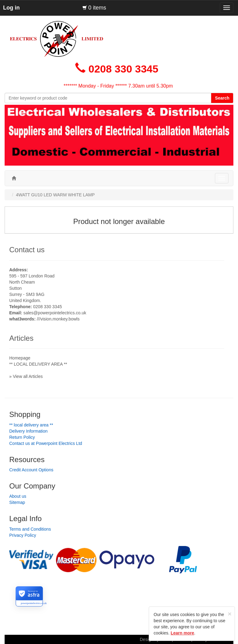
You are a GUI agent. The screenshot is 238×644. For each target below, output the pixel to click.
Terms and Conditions (30, 529)
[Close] (230, 614)
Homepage (20, 358)
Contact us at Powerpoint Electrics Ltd (46, 443)
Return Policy (22, 437)
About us (18, 496)
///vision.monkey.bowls (58, 319)
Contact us (27, 250)
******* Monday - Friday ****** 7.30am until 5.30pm (118, 86)
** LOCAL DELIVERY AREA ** (38, 364)
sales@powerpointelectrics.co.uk (55, 313)
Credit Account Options (31, 470)
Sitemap (17, 502)
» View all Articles (26, 376)
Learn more (182, 633)
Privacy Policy (23, 535)
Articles (21, 338)
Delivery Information (28, 431)
